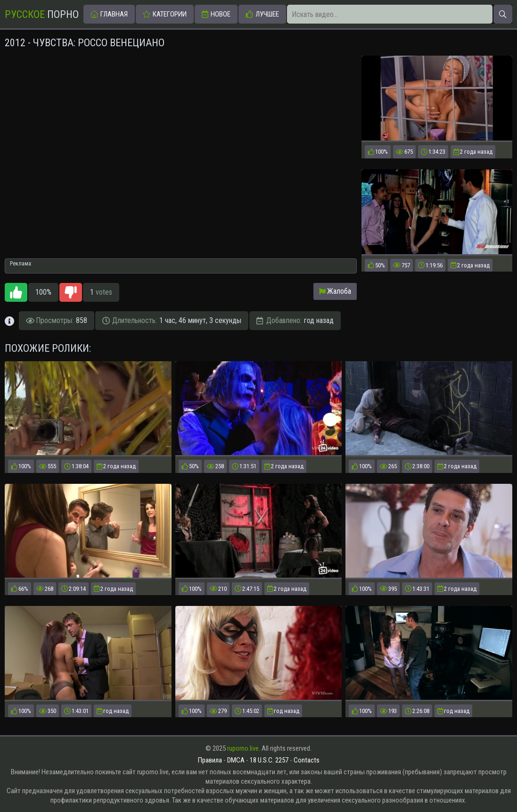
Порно (42, 14)
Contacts (307, 760)
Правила (210, 760)
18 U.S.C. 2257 (269, 760)
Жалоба (335, 291)
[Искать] (503, 14)
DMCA (236, 760)
